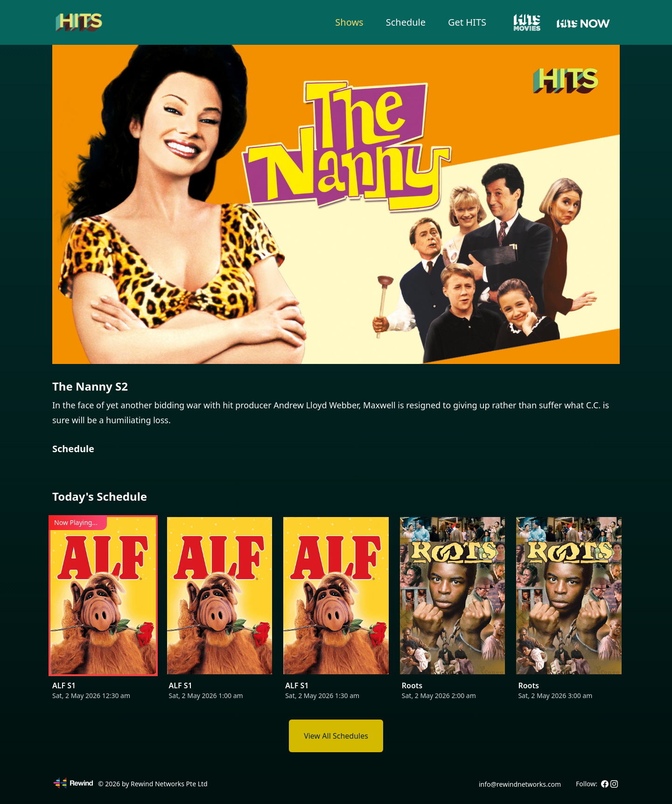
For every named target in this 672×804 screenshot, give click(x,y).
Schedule (406, 22)
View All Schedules (336, 736)
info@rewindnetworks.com (520, 784)
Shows (349, 22)
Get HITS (467, 22)
